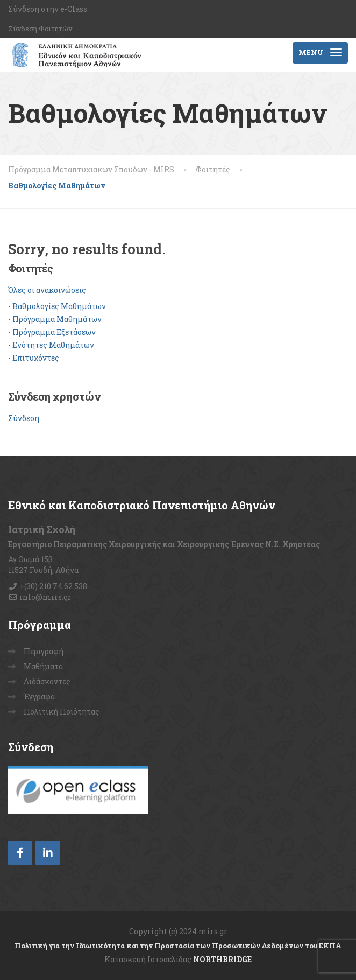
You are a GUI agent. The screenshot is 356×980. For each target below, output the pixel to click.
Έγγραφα (39, 696)
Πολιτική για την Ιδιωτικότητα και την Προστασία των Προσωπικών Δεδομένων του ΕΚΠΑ (178, 946)
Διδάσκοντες (47, 681)
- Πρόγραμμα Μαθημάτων (55, 319)
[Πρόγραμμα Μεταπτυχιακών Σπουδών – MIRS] (74, 55)
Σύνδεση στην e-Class (48, 9)
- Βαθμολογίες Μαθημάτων (57, 306)
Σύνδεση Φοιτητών (40, 29)
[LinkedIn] (48, 853)
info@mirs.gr (45, 597)
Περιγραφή (44, 651)
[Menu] (320, 53)
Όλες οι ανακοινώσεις (47, 290)
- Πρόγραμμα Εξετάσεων (52, 332)
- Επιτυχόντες (34, 358)
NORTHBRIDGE (222, 959)
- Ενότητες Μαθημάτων (51, 345)
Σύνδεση (24, 418)
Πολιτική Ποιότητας (62, 712)
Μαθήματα (43, 666)
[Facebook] (20, 853)
